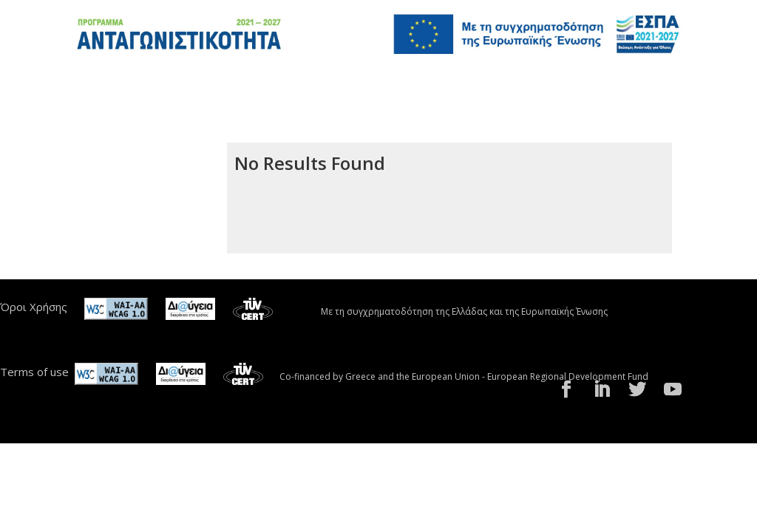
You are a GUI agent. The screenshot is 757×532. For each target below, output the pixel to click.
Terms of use (34, 372)
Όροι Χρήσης (34, 307)
